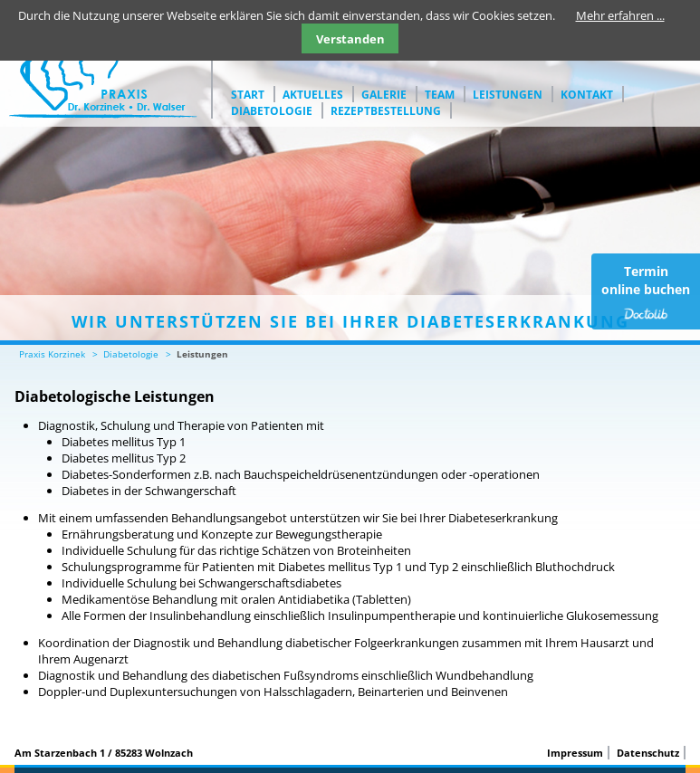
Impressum (575, 753)
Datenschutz (648, 753)
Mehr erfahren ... (620, 15)
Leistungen (508, 95)
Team (440, 95)
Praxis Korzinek (52, 354)
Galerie (384, 95)
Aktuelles (313, 95)
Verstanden (350, 39)
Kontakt (587, 95)
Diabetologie (272, 111)
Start (248, 95)
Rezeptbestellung (386, 111)
